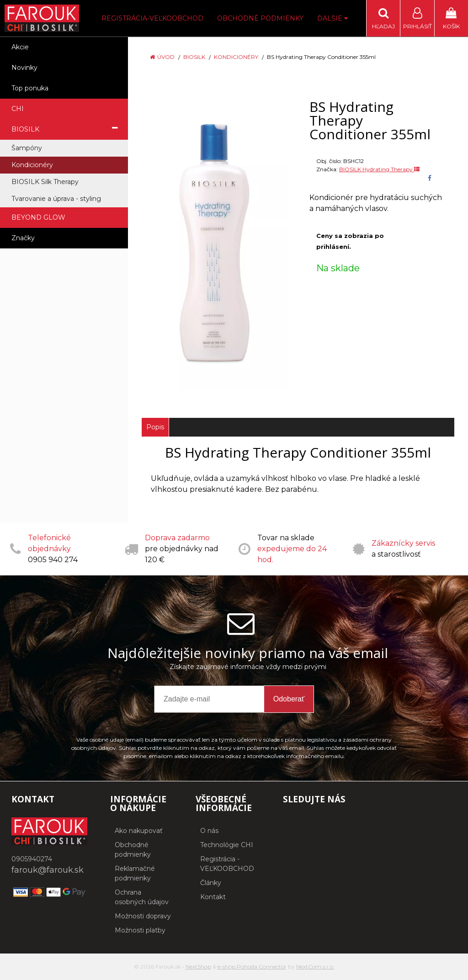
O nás (209, 831)
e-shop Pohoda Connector (252, 967)
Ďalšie (332, 18)
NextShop (198, 967)
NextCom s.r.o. (315, 967)
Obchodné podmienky (260, 18)
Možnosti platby (140, 930)
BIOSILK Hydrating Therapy (379, 169)
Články (211, 883)
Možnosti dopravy (143, 916)
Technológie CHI (227, 845)
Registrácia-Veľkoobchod (152, 18)
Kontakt (213, 897)
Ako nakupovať (139, 831)
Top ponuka (30, 88)
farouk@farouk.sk (48, 870)
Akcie (20, 47)
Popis (155, 427)
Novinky (24, 68)
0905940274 (32, 859)
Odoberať (289, 699)
